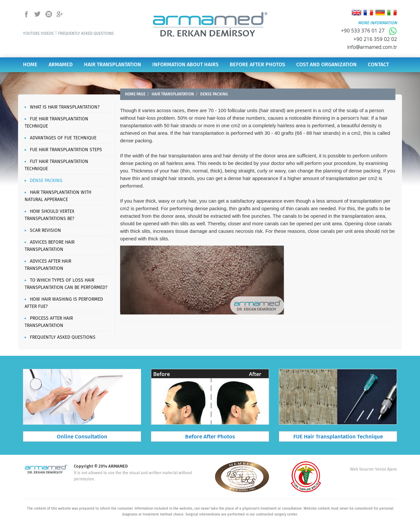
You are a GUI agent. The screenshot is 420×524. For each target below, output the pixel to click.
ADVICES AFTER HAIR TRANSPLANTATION (48, 265)
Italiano (392, 13)
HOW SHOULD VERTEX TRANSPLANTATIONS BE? (49, 215)
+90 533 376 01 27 (369, 30)
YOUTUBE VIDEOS (38, 34)
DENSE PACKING (46, 181)
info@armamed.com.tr (372, 47)
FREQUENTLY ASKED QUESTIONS (86, 34)
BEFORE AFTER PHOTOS (257, 65)
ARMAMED (61, 65)
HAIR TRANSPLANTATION (113, 65)
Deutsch (380, 13)
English (357, 13)
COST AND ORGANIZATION (326, 65)
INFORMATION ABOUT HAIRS (185, 65)
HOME (30, 65)
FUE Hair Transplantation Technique (338, 437)
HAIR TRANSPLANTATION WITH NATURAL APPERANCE (58, 196)
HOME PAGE (135, 94)
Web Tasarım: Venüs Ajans (374, 469)
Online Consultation (82, 437)
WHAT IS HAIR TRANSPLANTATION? (65, 107)
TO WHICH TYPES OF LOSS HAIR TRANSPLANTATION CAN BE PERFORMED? (66, 284)
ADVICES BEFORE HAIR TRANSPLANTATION (50, 246)
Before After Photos (210, 437)
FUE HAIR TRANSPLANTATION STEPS (66, 150)
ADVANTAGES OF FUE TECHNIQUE (63, 138)
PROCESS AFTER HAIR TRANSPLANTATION (49, 322)
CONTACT (378, 65)
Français (368, 13)
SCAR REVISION (45, 231)
